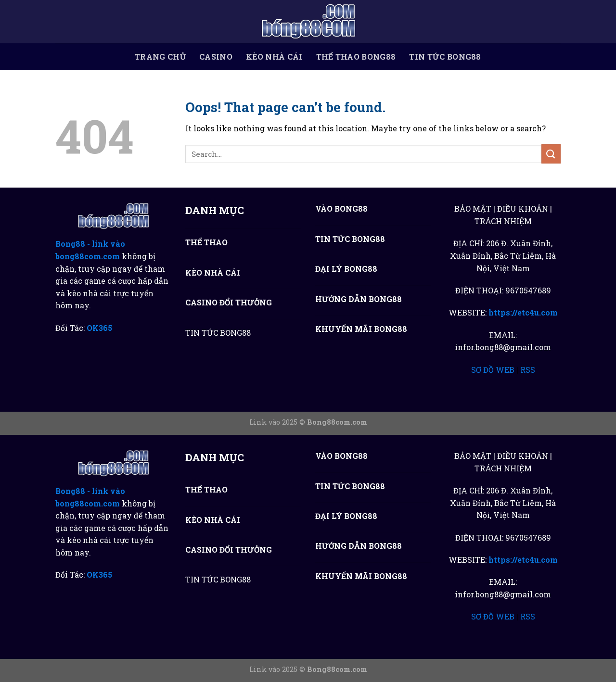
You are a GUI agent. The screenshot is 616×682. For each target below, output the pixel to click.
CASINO (216, 57)
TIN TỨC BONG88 (445, 57)
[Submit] (551, 154)
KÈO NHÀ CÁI (274, 57)
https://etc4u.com (523, 312)
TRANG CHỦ (160, 57)
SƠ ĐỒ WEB (493, 370)
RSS (528, 370)
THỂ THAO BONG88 (356, 57)
